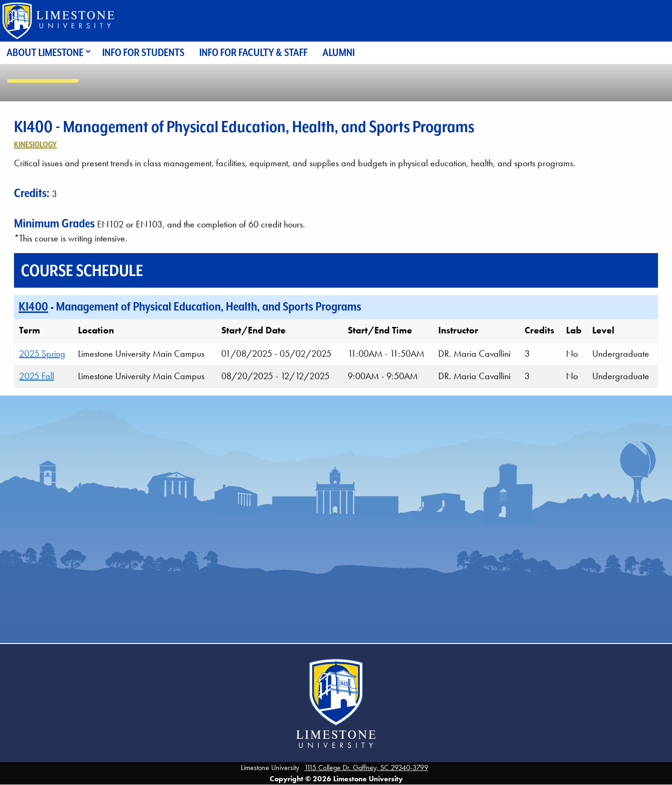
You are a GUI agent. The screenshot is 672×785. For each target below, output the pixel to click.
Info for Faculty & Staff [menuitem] (253, 53)
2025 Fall (37, 376)
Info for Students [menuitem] (143, 53)
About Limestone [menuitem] (45, 53)
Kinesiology (35, 144)
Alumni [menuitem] (339, 53)
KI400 (33, 306)
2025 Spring (42, 354)
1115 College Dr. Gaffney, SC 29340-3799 (366, 767)
